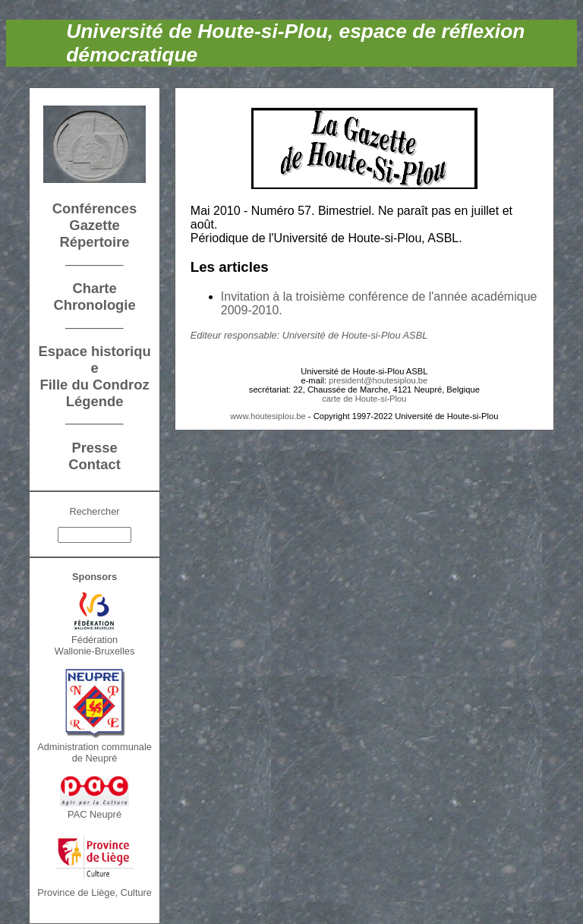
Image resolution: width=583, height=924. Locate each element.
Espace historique (94, 360)
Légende (95, 401)
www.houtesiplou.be (268, 416)
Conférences (95, 208)
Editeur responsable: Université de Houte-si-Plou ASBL (309, 335)
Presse (94, 448)
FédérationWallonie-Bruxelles (95, 645)
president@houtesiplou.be (378, 380)
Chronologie (94, 305)
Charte (94, 288)
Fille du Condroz (95, 385)
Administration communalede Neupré (95, 752)
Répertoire (95, 242)
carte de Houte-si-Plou (364, 399)
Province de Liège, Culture (95, 892)
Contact (94, 464)
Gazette (94, 225)
